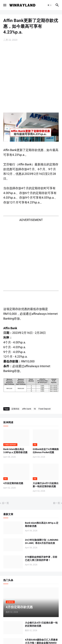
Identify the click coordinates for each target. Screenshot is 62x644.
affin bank (27, 409)
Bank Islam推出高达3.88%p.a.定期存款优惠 (15, 451)
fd (35, 409)
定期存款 (15, 409)
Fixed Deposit (45, 409)
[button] (5, 5)
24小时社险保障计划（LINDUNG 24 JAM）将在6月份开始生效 (42, 541)
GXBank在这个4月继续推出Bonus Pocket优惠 (46, 451)
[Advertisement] (31, 77)
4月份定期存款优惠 (13, 483)
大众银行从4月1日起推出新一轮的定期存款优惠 (46, 485)
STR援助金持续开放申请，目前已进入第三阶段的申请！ (41, 558)
